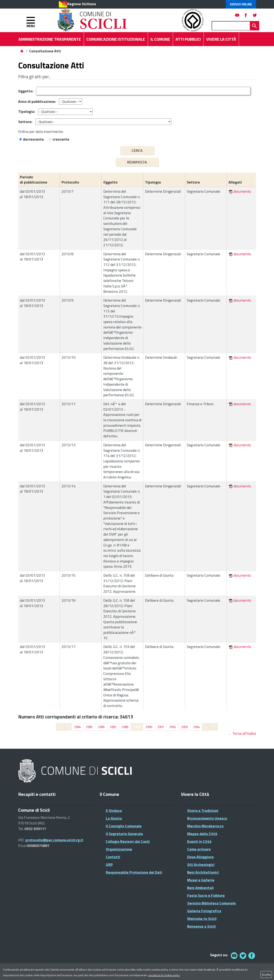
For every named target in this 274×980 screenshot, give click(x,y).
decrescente (33, 139)
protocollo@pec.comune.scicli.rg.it (54, 840)
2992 (173, 727)
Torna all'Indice (244, 733)
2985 (89, 727)
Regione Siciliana (82, 4)
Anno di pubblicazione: (37, 101)
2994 (196, 727)
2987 (113, 727)
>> (213, 727)
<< (60, 727)
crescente (61, 139)
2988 (125, 727)
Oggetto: (26, 91)
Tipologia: (27, 111)
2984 (77, 727)
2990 (149, 727)
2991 (161, 727)
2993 (184, 727)
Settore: (25, 122)
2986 (101, 727)
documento (242, 191)
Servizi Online (241, 4)
